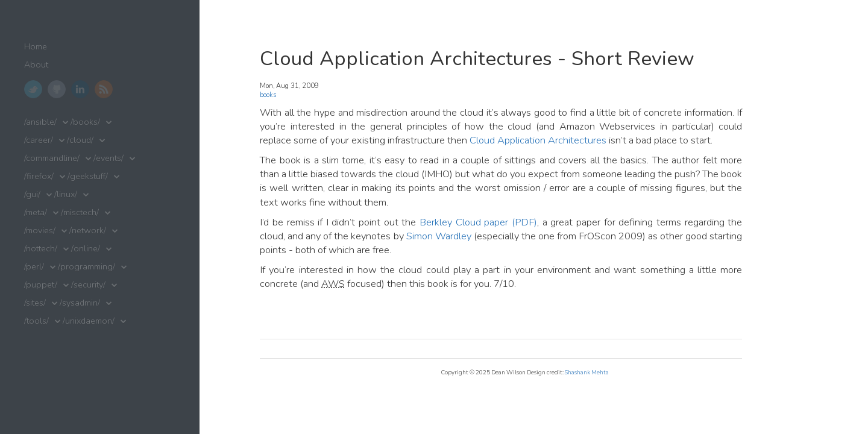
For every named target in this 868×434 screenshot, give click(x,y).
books (268, 95)
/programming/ (86, 267)
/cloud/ (80, 140)
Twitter (33, 89)
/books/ (85, 122)
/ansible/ (40, 122)
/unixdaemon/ (89, 321)
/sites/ (35, 303)
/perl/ (34, 267)
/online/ (86, 249)
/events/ (108, 158)
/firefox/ (39, 176)
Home (36, 47)
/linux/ (66, 194)
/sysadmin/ (80, 303)
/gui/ (32, 194)
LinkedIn (80, 89)
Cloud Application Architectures (538, 140)
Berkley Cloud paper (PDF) (478, 222)
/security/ (88, 285)
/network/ (88, 231)
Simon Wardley (439, 236)
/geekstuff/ (88, 176)
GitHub (57, 89)
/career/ (39, 140)
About (36, 65)
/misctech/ (80, 212)
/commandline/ (52, 158)
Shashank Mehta (587, 372)
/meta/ (36, 212)
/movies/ (40, 231)
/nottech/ (41, 249)
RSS (104, 89)
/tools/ (36, 321)
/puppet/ (41, 285)
